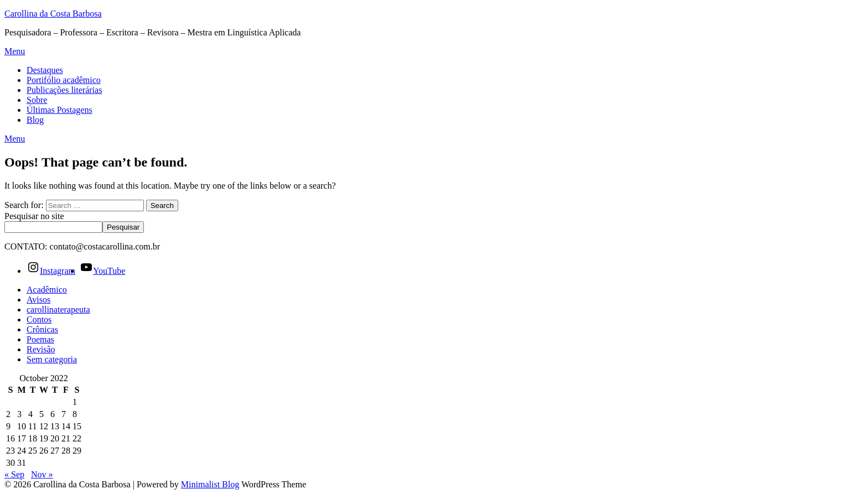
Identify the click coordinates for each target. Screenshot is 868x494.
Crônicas (42, 329)
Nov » (42, 474)
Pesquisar (123, 227)
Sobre (37, 100)
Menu (15, 51)
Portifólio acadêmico (64, 80)
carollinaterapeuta (58, 310)
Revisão (41, 349)
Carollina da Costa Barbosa (53, 14)
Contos (39, 319)
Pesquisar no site (34, 216)
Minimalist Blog (210, 484)
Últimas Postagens (60, 110)
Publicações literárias (64, 90)
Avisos (38, 300)
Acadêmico (47, 290)
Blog (35, 120)
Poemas (40, 339)
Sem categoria (52, 359)
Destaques (45, 70)
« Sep (14, 474)
